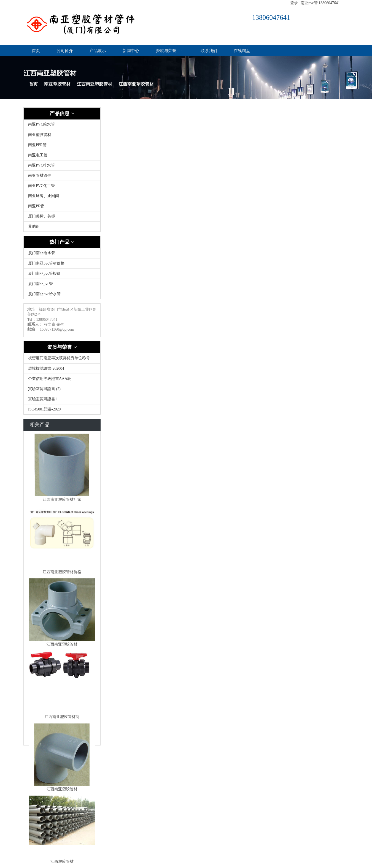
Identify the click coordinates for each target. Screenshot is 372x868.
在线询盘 (242, 51)
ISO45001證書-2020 (44, 409)
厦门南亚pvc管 (41, 284)
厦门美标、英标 (42, 216)
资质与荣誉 (170, 51)
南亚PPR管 (37, 145)
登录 (294, 3)
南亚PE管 (36, 206)
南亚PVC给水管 (41, 124)
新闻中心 (131, 51)
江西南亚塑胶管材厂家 (62, 500)
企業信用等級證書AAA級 (50, 379)
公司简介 (65, 51)
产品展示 (98, 51)
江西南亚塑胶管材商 (62, 717)
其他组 (34, 226)
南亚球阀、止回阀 (44, 196)
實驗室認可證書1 (43, 399)
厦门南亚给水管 (42, 253)
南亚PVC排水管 (41, 165)
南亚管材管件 (40, 175)
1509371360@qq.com (57, 329)
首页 (36, 51)
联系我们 (209, 51)
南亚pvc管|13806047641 (320, 3)
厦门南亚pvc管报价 (44, 274)
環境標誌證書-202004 (46, 368)
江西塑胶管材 (62, 862)
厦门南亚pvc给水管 (44, 294)
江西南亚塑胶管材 (95, 84)
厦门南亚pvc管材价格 (46, 263)
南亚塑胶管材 (57, 84)
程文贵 (50, 324)
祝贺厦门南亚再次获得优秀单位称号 (59, 358)
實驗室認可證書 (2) (44, 389)
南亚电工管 (38, 155)
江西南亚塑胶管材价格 (62, 572)
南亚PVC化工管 (41, 186)
